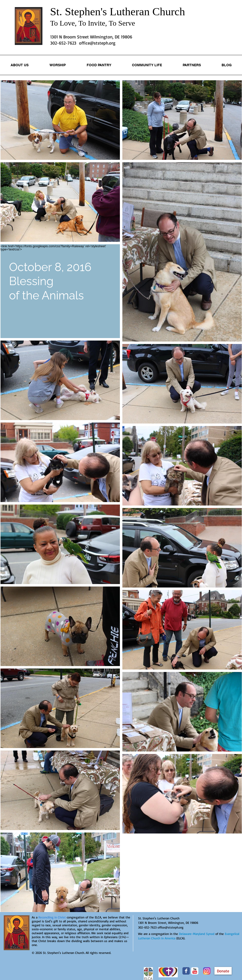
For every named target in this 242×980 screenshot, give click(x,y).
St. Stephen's (80, 12)
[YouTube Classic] (195, 971)
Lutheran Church (147, 12)
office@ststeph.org (97, 43)
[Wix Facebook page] (186, 971)
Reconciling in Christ (52, 917)
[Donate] (223, 971)
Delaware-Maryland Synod (197, 934)
